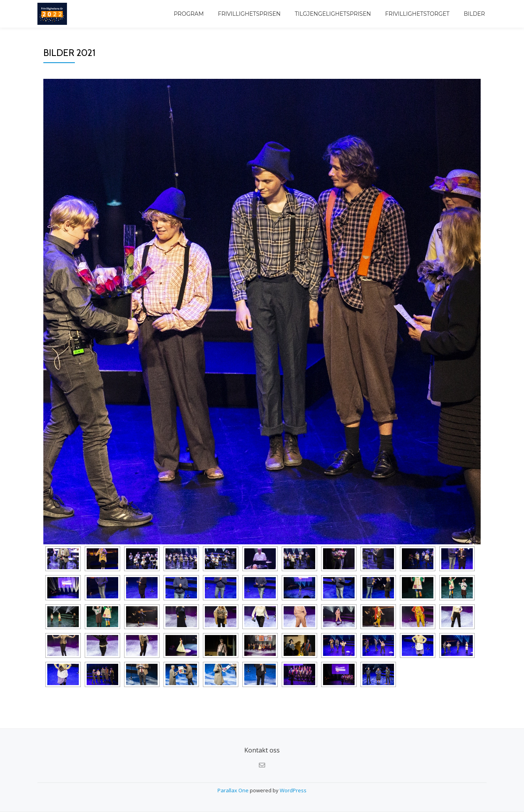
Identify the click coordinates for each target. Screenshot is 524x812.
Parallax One (234, 790)
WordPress (293, 790)
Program (189, 14)
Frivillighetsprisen (249, 14)
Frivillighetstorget (417, 14)
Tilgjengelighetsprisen (333, 14)
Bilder (474, 14)
